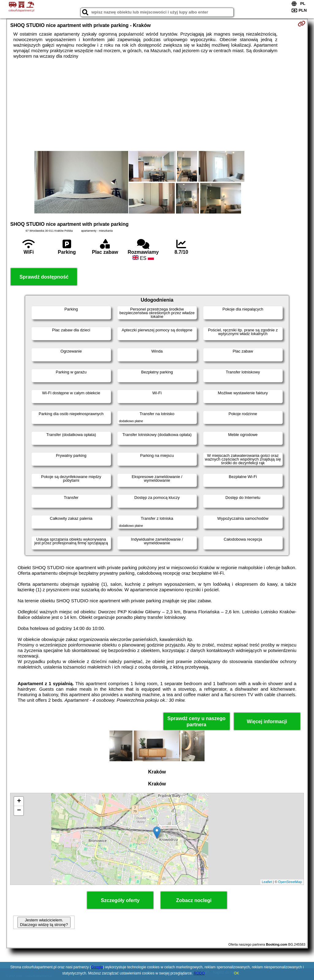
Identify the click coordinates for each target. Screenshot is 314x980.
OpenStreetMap (290, 882)
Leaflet (267, 882)
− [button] (19, 811)
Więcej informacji (267, 721)
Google (97, 967)
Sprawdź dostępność (44, 277)
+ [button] (19, 801)
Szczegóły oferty (120, 900)
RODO (199, 973)
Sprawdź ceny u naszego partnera (196, 721)
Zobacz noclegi (194, 900)
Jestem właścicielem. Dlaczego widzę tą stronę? (44, 922)
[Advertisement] (157, 105)
